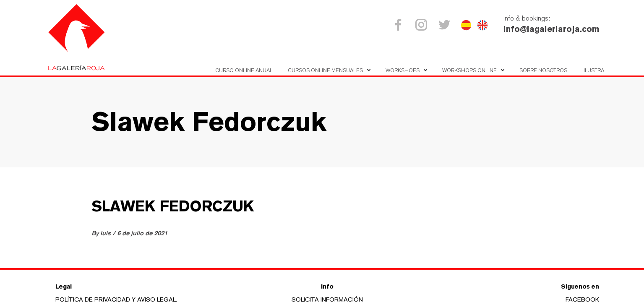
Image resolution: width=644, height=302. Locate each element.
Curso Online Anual (244, 70)
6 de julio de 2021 (142, 233)
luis (106, 233)
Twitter (446, 25)
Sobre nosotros (543, 70)
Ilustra (594, 70)
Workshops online (469, 70)
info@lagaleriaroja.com (551, 29)
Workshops (403, 70)
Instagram (423, 25)
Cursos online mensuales (325, 70)
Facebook (400, 25)
